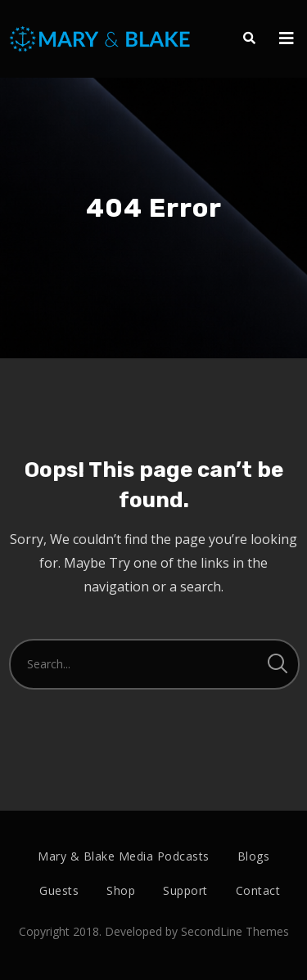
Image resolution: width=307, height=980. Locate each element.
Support (185, 890)
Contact (258, 890)
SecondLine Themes (235, 931)
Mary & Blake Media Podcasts (124, 856)
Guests (59, 890)
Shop (121, 890)
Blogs (254, 856)
